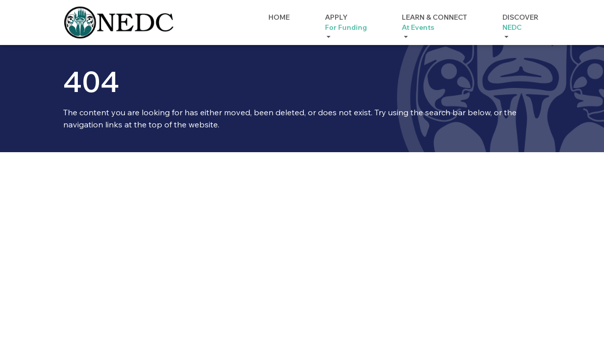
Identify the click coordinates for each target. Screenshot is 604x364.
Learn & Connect (434, 22)
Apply (346, 22)
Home (279, 17)
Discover (520, 22)
